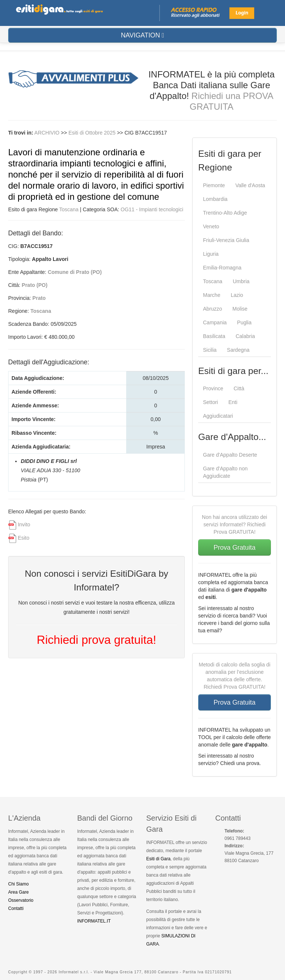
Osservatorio (21, 900)
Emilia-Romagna (222, 268)
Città (239, 388)
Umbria (241, 281)
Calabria (245, 336)
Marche (212, 295)
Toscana (69, 209)
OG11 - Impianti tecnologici (152, 209)
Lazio (237, 295)
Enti (233, 402)
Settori (210, 402)
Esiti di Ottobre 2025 (93, 133)
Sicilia (210, 350)
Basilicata (214, 336)
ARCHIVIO (47, 133)
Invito (24, 524)
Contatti (16, 908)
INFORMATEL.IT (94, 921)
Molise (240, 309)
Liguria (211, 254)
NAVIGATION (143, 35)
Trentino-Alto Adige (225, 213)
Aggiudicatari (218, 416)
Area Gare (18, 892)
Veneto (211, 226)
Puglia (244, 322)
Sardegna (238, 350)
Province (213, 388)
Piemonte (214, 185)
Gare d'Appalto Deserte (230, 455)
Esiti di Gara (158, 859)
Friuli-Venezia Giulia (226, 240)
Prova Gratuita (235, 547)
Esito (24, 538)
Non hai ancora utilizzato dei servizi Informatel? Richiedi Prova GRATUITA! (235, 524)
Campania (215, 322)
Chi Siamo (18, 884)
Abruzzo (212, 309)
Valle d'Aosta (250, 185)
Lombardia (215, 199)
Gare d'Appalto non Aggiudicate (225, 472)
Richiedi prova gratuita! (96, 640)
